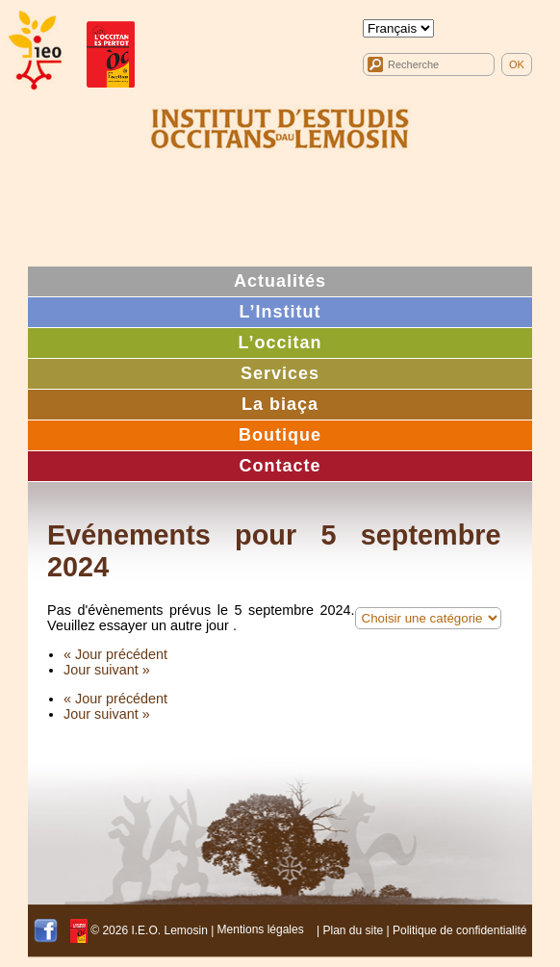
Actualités (280, 281)
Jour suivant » (107, 670)
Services (280, 373)
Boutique (280, 435)
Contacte (280, 466)
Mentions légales (261, 929)
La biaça (280, 404)
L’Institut (280, 312)
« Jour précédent (115, 654)
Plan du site (353, 929)
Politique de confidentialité (459, 929)
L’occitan (280, 343)
